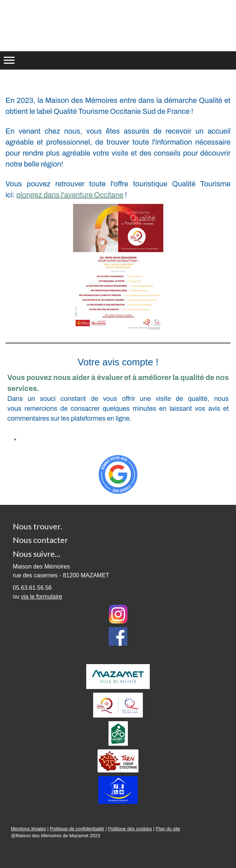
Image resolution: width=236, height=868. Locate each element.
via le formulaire (41, 597)
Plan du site (168, 829)
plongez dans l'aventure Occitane (70, 195)
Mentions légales (28, 829)
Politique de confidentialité (77, 829)
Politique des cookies (130, 829)
